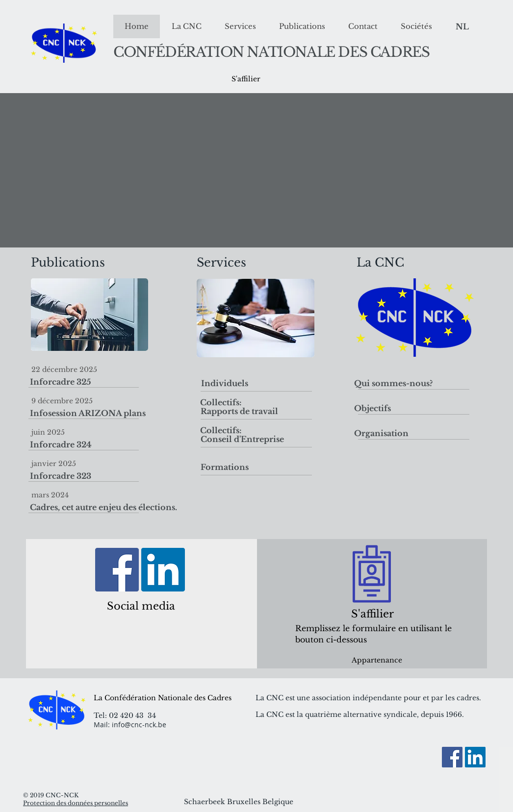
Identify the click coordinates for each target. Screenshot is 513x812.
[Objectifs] (394, 408)
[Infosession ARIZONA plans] (115, 413)
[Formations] (225, 467)
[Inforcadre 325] (115, 382)
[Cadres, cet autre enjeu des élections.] (115, 507)
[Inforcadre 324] (115, 444)
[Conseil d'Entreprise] (242, 439)
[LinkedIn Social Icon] (163, 570)
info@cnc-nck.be (139, 725)
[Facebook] (117, 570)
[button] (221, 402)
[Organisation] (394, 433)
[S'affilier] (246, 79)
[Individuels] (225, 383)
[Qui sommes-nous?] (394, 383)
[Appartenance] (377, 660)
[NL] (462, 27)
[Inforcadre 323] (115, 476)
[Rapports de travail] (239, 411)
